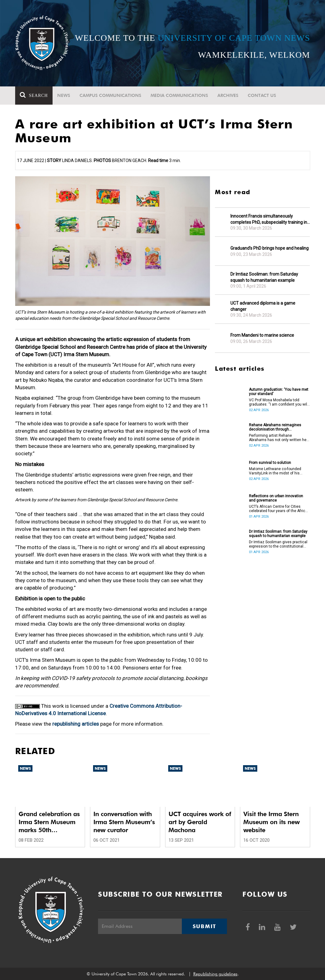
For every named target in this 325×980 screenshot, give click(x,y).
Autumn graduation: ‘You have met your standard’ (279, 392)
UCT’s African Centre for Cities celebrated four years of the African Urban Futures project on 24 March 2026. (279, 509)
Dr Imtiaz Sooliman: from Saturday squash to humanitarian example (264, 277)
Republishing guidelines (215, 974)
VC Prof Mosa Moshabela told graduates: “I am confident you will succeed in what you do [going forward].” (278, 402)
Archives (228, 95)
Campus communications (110, 95)
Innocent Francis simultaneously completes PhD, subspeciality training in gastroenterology (269, 219)
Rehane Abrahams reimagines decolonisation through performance (275, 427)
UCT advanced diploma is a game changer (263, 306)
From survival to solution (270, 463)
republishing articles (76, 724)
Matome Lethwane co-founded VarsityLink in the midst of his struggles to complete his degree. (278, 471)
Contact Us (262, 95)
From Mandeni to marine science (262, 335)
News (64, 95)
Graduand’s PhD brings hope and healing (269, 248)
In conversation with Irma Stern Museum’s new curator (124, 822)
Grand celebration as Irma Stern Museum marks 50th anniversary (49, 822)
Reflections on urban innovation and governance (276, 498)
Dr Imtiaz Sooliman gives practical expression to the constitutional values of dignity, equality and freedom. (278, 544)
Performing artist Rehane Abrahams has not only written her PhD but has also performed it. (278, 438)
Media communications (179, 95)
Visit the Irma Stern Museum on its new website (272, 822)
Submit (204, 926)
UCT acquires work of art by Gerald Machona (200, 822)
